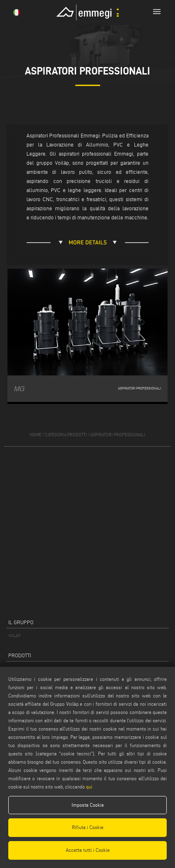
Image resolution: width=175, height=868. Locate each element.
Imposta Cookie (88, 805)
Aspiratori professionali (118, 435)
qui (89, 787)
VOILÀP (14, 636)
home (36, 435)
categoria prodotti (66, 435)
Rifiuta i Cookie (88, 827)
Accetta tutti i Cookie (88, 850)
